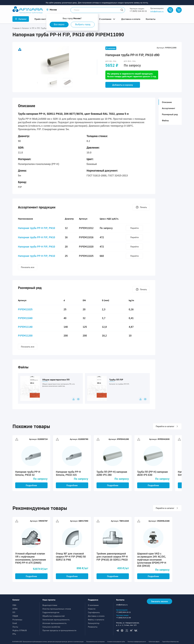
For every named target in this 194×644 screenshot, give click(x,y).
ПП (14, 612)
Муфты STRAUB (20, 630)
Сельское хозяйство (51, 627)
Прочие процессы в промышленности (59, 630)
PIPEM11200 (25, 336)
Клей (15, 623)
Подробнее (31, 485)
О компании (93, 605)
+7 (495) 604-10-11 (123, 612)
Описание (166, 102)
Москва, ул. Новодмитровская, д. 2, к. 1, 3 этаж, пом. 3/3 (128, 624)
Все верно (59, 24)
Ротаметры (17, 620)
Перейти (134, 228)
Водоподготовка (50, 605)
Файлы (165, 120)
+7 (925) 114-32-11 (138, 11)
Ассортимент (168, 108)
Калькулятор (94, 623)
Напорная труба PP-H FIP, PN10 (37, 228)
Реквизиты (93, 627)
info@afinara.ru (157, 11)
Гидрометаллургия (51, 612)
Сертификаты (94, 612)
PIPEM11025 (25, 309)
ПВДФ (15, 616)
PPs (14, 634)
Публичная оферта (154, 642)
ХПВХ (15, 609)
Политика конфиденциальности (137, 642)
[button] (52, 10)
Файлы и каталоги (96, 620)
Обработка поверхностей (54, 616)
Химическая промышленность (56, 620)
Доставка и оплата (96, 616)
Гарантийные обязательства (170, 642)
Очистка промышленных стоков (57, 609)
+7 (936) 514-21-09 (123, 618)
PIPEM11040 (25, 318)
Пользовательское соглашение (95, 642)
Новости (92, 609)
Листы (15, 627)
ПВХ (14, 605)
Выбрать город (83, 24)
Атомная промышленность (54, 623)
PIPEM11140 (25, 327)
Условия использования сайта (116, 642)
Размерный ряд (170, 114)
